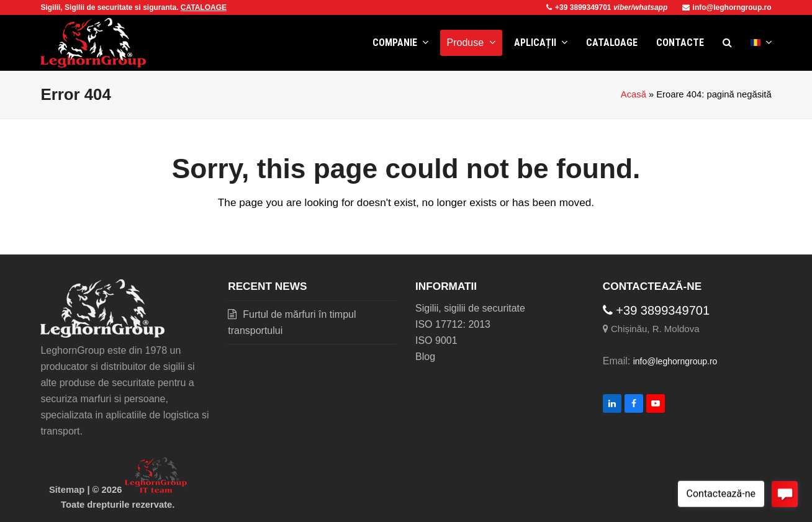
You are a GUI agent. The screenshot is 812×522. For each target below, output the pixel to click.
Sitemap (67, 490)
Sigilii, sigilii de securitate (470, 308)
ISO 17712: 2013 (453, 324)
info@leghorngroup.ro (727, 7)
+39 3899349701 (580, 7)
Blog (425, 357)
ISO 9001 (436, 340)
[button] (727, 43)
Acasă (634, 94)
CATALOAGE (204, 7)
